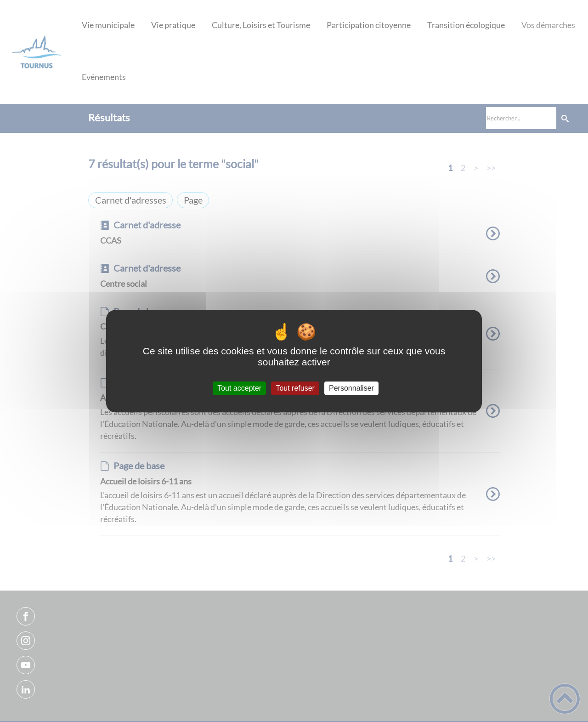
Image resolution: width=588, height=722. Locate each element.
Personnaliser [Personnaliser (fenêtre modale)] (351, 388)
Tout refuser (295, 388)
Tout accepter (239, 388)
